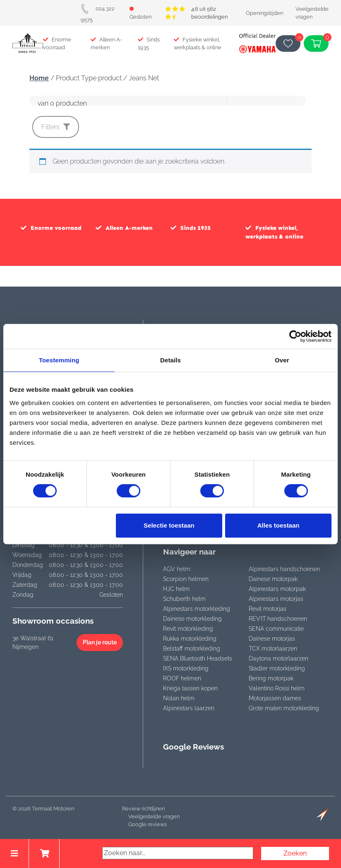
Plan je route (100, 642)
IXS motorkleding (186, 668)
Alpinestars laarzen (189, 708)
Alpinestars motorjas (276, 599)
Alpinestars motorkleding (197, 609)
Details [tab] (170, 360)
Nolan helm (179, 698)
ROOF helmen (182, 678)
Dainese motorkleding (192, 619)
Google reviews (148, 824)
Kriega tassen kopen (190, 688)
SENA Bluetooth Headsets (198, 658)
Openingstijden (264, 13)
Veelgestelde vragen (154, 816)
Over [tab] (282, 360)
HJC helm (176, 589)
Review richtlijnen (143, 809)
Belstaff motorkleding (192, 649)
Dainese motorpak (273, 579)
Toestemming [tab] (59, 360)
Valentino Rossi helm (277, 688)
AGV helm (177, 569)
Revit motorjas (268, 609)
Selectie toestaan (169, 525)
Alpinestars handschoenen (284, 569)
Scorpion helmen (186, 579)
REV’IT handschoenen (278, 619)
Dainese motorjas (272, 639)
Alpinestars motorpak (277, 589)
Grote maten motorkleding (284, 708)
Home (39, 78)
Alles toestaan (279, 525)
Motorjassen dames (275, 698)
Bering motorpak (271, 678)
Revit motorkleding (188, 629)
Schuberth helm (184, 599)
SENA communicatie (276, 629)
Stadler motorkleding (277, 668)
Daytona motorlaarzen (279, 658)
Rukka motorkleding (190, 639)
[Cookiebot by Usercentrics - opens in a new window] (295, 336)
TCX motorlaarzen (273, 649)
